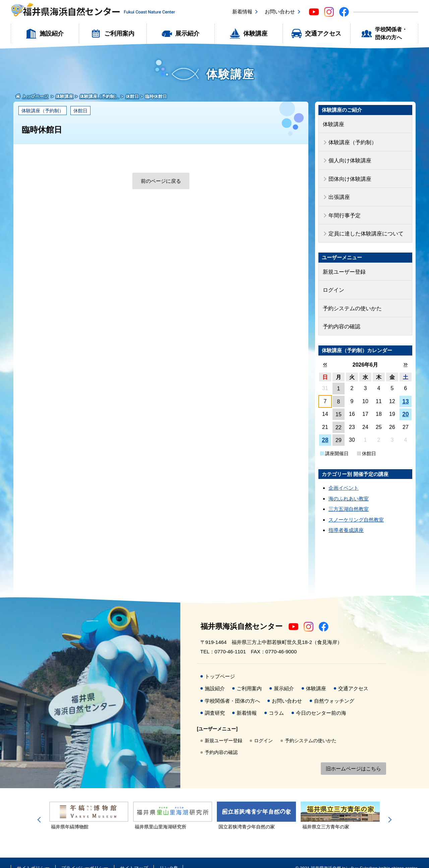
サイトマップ (134, 857)
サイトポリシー (33, 857)
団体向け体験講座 (349, 175)
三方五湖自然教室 (349, 498)
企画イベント (344, 477)
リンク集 (169, 857)
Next (389, 809)
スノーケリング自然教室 (356, 509)
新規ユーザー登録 (343, 264)
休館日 (80, 111)
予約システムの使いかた (350, 299)
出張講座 (339, 193)
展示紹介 (187, 34)
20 (406, 403)
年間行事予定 (344, 210)
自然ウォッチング (334, 690)
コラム (276, 702)
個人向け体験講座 (349, 158)
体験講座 (255, 34)
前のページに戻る (161, 181)
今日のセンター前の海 (321, 702)
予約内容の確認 (340, 316)
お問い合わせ (280, 12)
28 (325, 429)
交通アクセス (323, 34)
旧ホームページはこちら (353, 758)
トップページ (220, 666)
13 (406, 391)
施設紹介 (52, 34)
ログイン (333, 282)
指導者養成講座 (346, 519)
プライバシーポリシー (85, 857)
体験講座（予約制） (43, 111)
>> (405, 354)
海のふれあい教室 (349, 488)
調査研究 (215, 702)
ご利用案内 (119, 34)
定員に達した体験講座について (364, 227)
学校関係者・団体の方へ (391, 33)
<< (325, 354)
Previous (40, 809)
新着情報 (242, 12)
